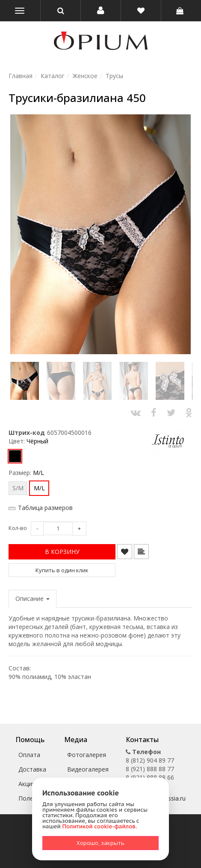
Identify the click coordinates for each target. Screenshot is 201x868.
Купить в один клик (62, 570)
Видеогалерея (88, 769)
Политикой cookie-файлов (99, 826)
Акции (27, 784)
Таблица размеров (45, 508)
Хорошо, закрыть (100, 843)
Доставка (32, 769)
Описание (33, 599)
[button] (101, 11)
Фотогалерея (87, 755)
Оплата (29, 755)
